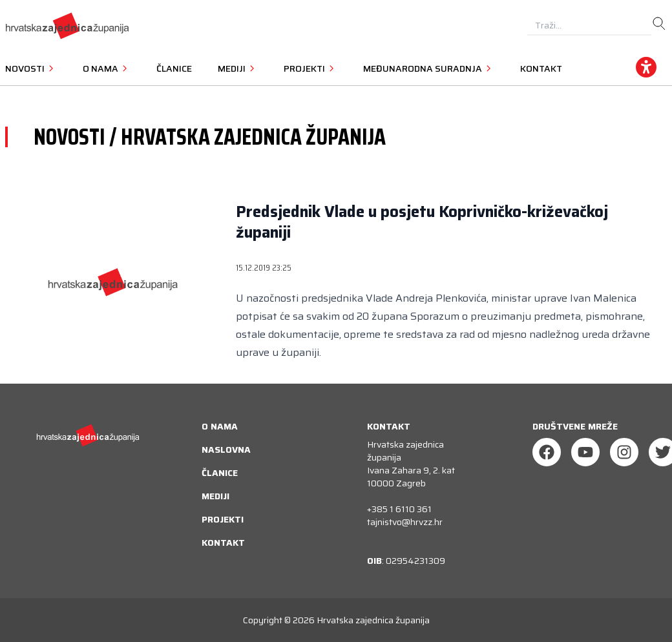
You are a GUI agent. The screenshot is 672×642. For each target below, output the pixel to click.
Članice (174, 68)
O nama (220, 426)
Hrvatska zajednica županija (373, 620)
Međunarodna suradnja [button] (429, 68)
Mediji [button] (238, 68)
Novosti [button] (31, 68)
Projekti (223, 519)
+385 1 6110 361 (399, 509)
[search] (659, 24)
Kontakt (541, 68)
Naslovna (226, 450)
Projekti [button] (310, 68)
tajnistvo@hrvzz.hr (405, 522)
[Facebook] (547, 452)
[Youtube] (585, 452)
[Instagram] (624, 452)
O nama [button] (107, 68)
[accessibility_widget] (646, 67)
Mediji (215, 496)
